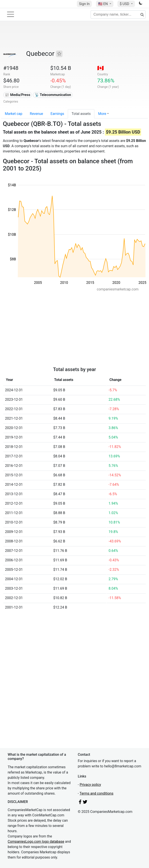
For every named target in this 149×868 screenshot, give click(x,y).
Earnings (57, 114)
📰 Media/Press (17, 95)
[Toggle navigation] (11, 14)
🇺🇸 (103, 4)
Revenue (37, 114)
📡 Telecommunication (53, 95)
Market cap (14, 114)
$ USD (125, 4)
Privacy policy (90, 785)
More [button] (102, 114)
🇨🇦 (101, 68)
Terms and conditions (97, 793)
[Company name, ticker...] (118, 14)
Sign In (84, 4)
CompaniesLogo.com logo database (36, 842)
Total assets (81, 114)
